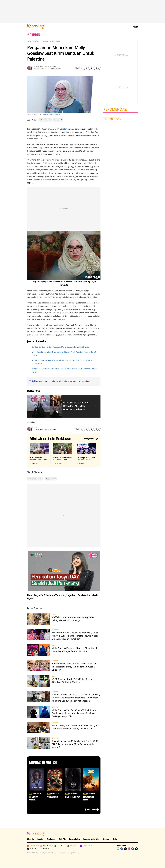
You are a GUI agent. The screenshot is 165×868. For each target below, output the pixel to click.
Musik (54, 645)
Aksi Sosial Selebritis (35, 479)
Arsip (115, 839)
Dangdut (55, 614)
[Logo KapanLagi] (36, 26)
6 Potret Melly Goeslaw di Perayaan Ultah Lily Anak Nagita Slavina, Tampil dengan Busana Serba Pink (74, 667)
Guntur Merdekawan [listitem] (41, 67)
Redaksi (40, 839)
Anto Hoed (58, 120)
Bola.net (58, 846)
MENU (135, 27)
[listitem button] (93, 68)
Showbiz (36, 41)
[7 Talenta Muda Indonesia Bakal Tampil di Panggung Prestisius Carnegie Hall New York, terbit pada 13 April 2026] (39, 454)
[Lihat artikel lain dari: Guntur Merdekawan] (91, 439)
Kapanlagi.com (47, 846)
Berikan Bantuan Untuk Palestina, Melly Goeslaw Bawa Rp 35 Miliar (61, 347)
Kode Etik (62, 839)
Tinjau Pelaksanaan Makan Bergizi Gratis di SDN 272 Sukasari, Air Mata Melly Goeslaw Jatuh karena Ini (75, 744)
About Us (31, 839)
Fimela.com (32, 849)
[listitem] (44, 35)
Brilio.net (45, 849)
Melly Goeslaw (55, 41)
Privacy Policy (75, 839)
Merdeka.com (86, 846)
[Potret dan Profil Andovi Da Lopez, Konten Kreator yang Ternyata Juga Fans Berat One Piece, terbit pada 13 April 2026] (63, 454)
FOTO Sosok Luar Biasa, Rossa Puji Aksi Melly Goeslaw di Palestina (76, 406)
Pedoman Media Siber (91, 839)
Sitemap (106, 839)
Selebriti (45, 41)
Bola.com (71, 846)
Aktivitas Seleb (51, 479)
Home (29, 41)
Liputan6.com (33, 846)
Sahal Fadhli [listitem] (52, 67)
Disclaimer (51, 839)
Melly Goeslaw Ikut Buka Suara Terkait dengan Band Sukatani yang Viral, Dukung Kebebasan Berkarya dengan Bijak (74, 713)
